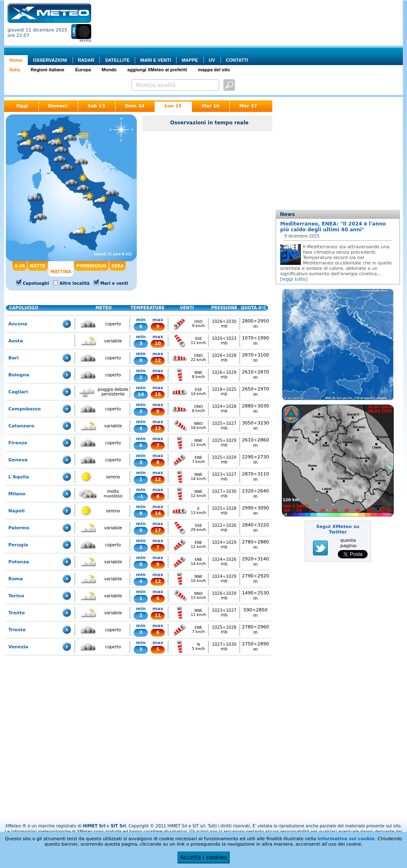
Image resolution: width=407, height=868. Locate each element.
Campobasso (24, 409)
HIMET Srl (94, 826)
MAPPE (190, 60)
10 (158, 343)
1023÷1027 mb (224, 477)
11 (158, 615)
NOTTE (38, 266)
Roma (16, 579)
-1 (141, 496)
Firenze (18, 443)
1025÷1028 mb (224, 511)
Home (16, 60)
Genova (18, 460)
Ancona (18, 324)
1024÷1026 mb (224, 562)
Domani (58, 106)
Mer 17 (248, 106)
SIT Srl (118, 826)
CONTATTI (237, 60)
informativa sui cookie (346, 839)
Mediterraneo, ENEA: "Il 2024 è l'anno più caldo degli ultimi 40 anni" (333, 227)
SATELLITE (117, 60)
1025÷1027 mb (224, 426)
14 (141, 394)
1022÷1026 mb (224, 528)
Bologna (19, 375)
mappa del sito (214, 70)
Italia (15, 70)
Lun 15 (173, 106)
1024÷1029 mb (224, 545)
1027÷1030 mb (224, 494)
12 (158, 360)
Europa (83, 70)
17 (158, 530)
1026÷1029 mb (224, 375)
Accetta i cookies (204, 857)
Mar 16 (211, 106)
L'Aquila (19, 477)
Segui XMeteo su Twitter (338, 529)
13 (158, 428)
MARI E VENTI (155, 60)
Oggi (22, 106)
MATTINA (61, 272)
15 (158, 394)
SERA (117, 266)
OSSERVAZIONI (50, 60)
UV (212, 60)
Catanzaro (21, 426)
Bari (13, 358)
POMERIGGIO (91, 266)
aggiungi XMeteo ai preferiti (157, 70)
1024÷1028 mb (224, 409)
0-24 (20, 266)
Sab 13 (96, 106)
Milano (17, 494)
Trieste (17, 630)
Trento (17, 613)
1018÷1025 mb (224, 392)
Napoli (17, 511)
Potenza (19, 562)
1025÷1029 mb (224, 443)
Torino (16, 596)
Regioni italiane (47, 70)
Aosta (16, 341)
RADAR (86, 60)
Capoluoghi (36, 283)
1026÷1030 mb (224, 324)
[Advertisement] (129, 29)
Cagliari (18, 392)
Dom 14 (134, 106)
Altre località (75, 283)
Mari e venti (114, 283)
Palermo (19, 528)
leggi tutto (294, 279)
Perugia (18, 545)
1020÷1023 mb (224, 341)
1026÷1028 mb (224, 358)
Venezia (18, 647)
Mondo (109, 70)
